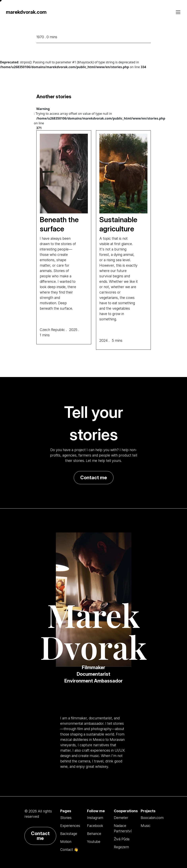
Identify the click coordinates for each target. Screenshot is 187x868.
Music (146, 826)
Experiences (70, 826)
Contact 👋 (69, 850)
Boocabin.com (152, 818)
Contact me (94, 478)
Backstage (69, 834)
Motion (66, 842)
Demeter (121, 818)
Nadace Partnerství (123, 828)
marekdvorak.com (26, 12)
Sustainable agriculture (118, 224)
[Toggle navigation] (178, 12)
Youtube (94, 842)
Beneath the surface (59, 224)
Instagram (95, 818)
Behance (94, 834)
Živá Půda (122, 839)
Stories (66, 818)
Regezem (121, 847)
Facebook (95, 826)
